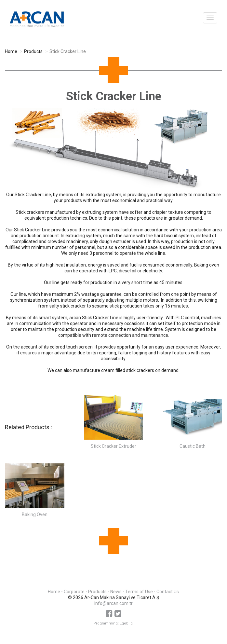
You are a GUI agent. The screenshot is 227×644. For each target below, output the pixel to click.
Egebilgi (127, 623)
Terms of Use (139, 592)
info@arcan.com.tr (113, 603)
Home (11, 51)
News (116, 592)
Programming (106, 623)
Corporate (74, 592)
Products (33, 51)
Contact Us (168, 592)
